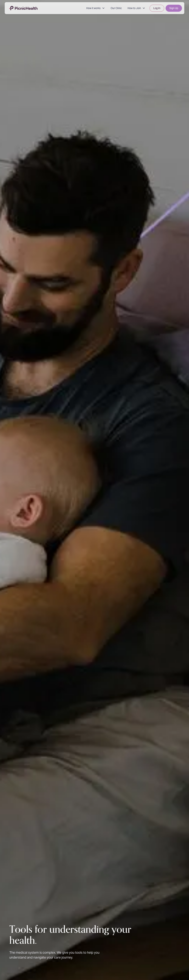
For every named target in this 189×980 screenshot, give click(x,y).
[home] (23, 8)
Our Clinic (116, 8)
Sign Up (174, 8)
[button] (96, 8)
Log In (157, 8)
